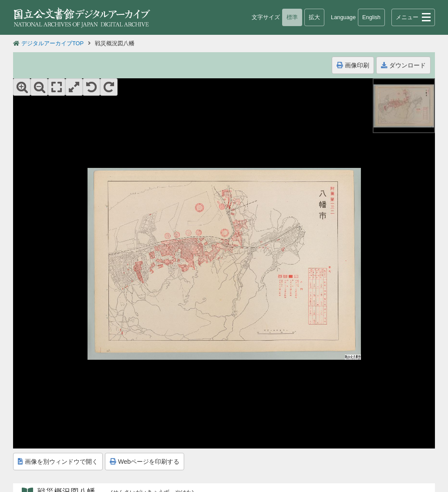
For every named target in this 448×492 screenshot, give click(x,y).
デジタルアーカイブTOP (52, 43)
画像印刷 (353, 65)
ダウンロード (403, 65)
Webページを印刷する (145, 462)
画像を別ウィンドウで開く (58, 462)
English (371, 17)
